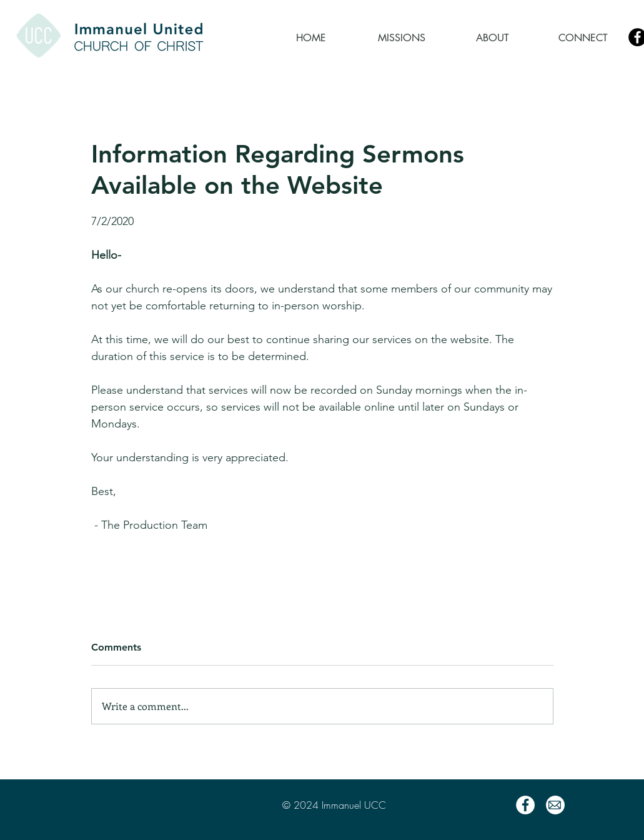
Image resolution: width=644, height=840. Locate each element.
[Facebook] (525, 805)
